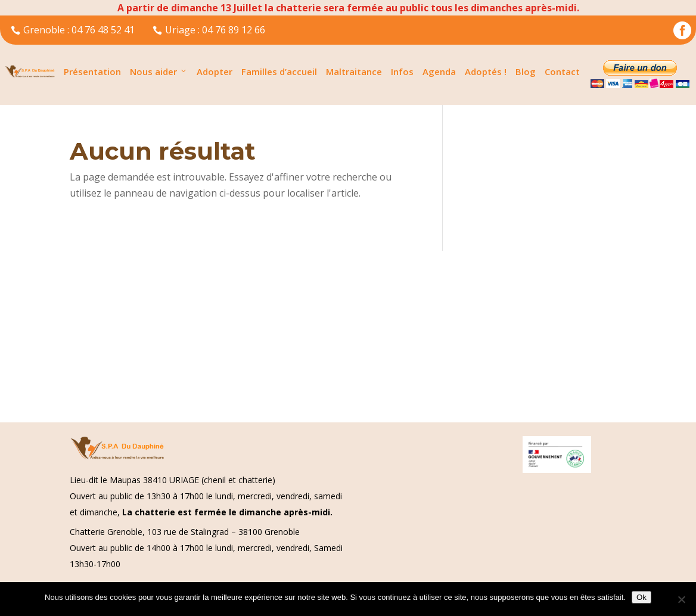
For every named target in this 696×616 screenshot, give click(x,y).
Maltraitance (354, 71)
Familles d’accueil (279, 71)
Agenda (439, 71)
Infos (402, 71)
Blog (526, 71)
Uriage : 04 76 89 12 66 (209, 30)
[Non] (681, 599)
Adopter (215, 71)
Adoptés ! (486, 71)
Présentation (92, 71)
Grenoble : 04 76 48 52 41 (73, 30)
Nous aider (159, 71)
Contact (562, 71)
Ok (641, 597)
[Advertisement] (348, 334)
